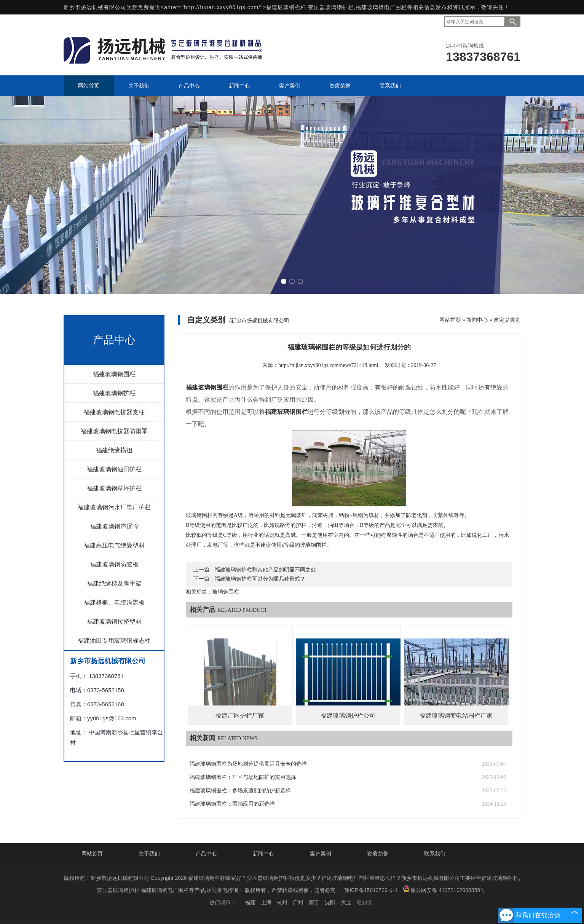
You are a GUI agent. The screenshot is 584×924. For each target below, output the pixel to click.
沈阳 (330, 902)
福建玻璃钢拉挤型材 (114, 622)
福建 (250, 902)
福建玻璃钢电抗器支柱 (114, 412)
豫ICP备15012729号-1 (371, 890)
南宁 (314, 902)
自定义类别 (507, 320)
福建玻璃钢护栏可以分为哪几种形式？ (260, 579)
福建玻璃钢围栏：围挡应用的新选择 (232, 804)
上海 (266, 902)
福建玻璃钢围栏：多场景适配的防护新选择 (240, 791)
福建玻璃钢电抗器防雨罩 (114, 431)
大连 (346, 902)
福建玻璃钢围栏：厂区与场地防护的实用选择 (243, 777)
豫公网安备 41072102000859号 (444, 889)
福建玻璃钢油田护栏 (114, 469)
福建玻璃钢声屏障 (114, 526)
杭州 (282, 902)
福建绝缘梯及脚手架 (114, 583)
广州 (298, 902)
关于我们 (149, 854)
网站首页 (450, 320)
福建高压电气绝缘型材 (114, 545)
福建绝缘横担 (114, 450)
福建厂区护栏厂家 (240, 716)
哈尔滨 (365, 902)
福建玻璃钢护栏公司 (348, 716)
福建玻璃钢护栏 (114, 393)
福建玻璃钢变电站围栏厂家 (456, 716)
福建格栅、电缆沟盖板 (114, 602)
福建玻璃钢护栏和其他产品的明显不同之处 (265, 570)
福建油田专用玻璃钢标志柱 (114, 641)
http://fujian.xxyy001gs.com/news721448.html (328, 365)
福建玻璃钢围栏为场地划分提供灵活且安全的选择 (248, 764)
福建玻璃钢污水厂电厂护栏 (114, 507)
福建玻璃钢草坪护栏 (114, 488)
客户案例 (321, 854)
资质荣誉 (378, 854)
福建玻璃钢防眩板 (114, 564)
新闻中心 (477, 320)
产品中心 (206, 854)
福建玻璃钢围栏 (114, 374)
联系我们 (435, 854)
